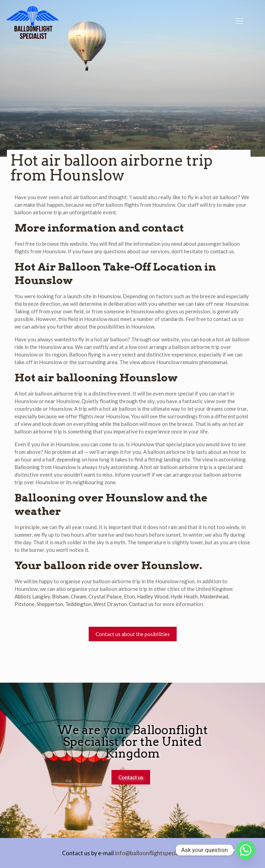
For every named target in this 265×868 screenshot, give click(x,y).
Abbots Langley (32, 596)
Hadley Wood (153, 596)
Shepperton (50, 604)
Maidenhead (214, 596)
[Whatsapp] (246, 850)
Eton (129, 596)
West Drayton (110, 604)
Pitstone (24, 604)
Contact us (141, 604)
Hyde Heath (184, 596)
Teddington (78, 604)
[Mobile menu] (239, 21)
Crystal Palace (105, 596)
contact (219, 251)
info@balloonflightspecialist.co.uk (158, 853)
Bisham (60, 596)
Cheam (78, 596)
